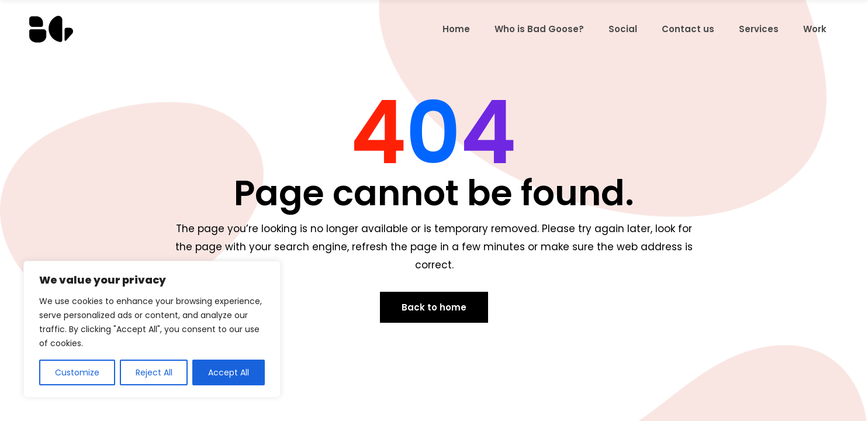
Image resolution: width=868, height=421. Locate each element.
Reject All (154, 372)
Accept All (229, 372)
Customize (77, 372)
